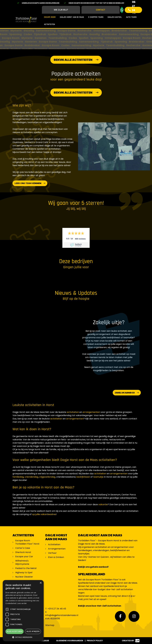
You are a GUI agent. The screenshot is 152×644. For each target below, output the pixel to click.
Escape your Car (24, 556)
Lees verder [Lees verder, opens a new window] (22, 603)
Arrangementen (57, 549)
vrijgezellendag (47, 477)
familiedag (18, 477)
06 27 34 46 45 (134, 10)
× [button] (41, 583)
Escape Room (50, 17)
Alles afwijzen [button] (33, 631)
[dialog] (23, 611)
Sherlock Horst (23, 552)
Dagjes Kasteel (115, 17)
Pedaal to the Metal (26, 568)
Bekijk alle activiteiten (73, 60)
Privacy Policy (95, 641)
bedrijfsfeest (83, 477)
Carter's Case (23, 548)
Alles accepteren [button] (15, 631)
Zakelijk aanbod (125, 392)
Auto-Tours (131, 17)
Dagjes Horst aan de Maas (72, 17)
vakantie (103, 504)
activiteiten (73, 412)
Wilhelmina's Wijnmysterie (22, 562)
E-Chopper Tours (96, 17)
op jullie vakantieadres (44, 514)
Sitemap (50, 625)
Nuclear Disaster (24, 577)
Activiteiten (49, 24)
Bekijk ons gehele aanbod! (93, 567)
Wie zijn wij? (61, 10)
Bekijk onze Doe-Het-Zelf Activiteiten (100, 606)
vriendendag (31, 477)
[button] (23, 637)
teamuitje (99, 477)
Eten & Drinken (56, 557)
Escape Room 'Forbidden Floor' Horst (27, 542)
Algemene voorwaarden (70, 641)
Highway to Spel (24, 572)
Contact (101, 10)
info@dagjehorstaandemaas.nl (62, 615)
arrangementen (91, 412)
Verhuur (52, 553)
